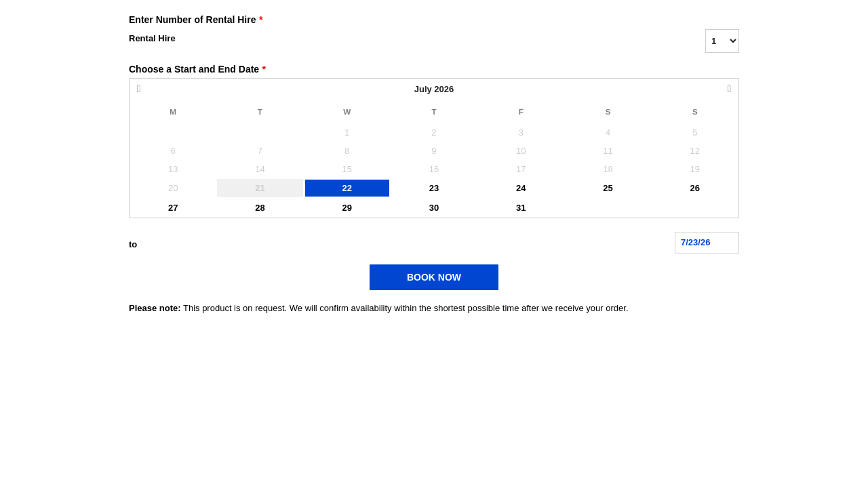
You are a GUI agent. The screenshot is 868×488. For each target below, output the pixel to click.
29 (347, 208)
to (133, 244)
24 (521, 188)
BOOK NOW (434, 277)
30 (434, 208)
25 (608, 188)
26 (695, 188)
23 (434, 188)
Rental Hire (152, 38)
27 (173, 208)
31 (521, 208)
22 (347, 188)
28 (260, 208)
